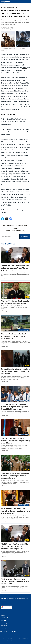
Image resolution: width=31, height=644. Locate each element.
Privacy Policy (4, 620)
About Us (3, 615)
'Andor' (25, 68)
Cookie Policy (4, 623)
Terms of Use (4, 626)
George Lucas (5, 54)
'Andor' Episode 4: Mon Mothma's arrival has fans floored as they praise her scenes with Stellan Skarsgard (15, 132)
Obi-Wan (5, 104)
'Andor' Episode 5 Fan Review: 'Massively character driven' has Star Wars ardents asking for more (14, 122)
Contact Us (3, 628)
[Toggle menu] (28, 2)
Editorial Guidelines (5, 618)
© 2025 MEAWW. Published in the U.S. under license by (13, 599)
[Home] (5, 2)
